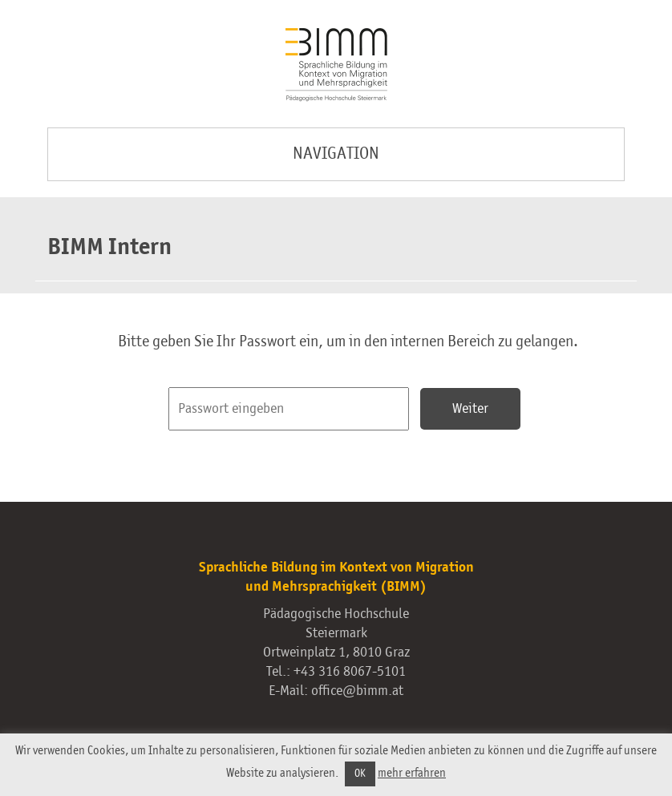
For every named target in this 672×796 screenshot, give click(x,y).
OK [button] (360, 774)
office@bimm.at (357, 691)
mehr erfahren (412, 773)
